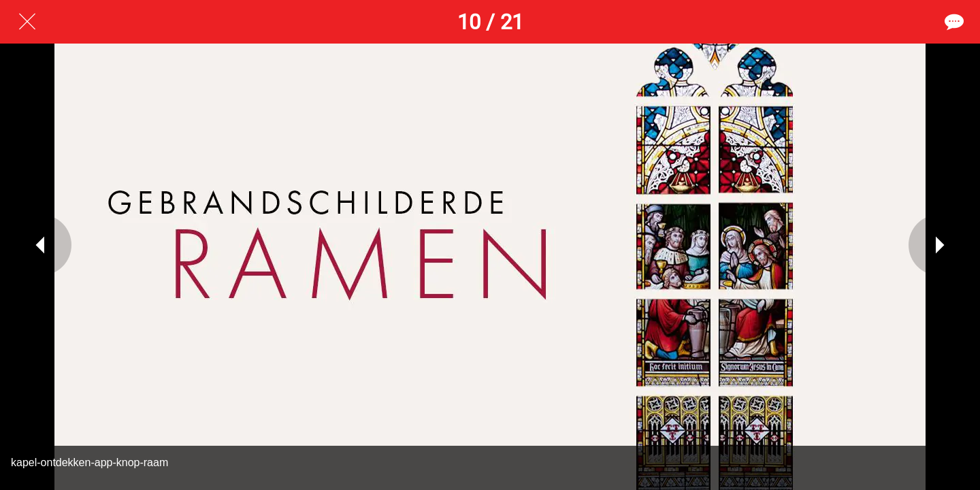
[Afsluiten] (27, 22)
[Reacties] (953, 22)
